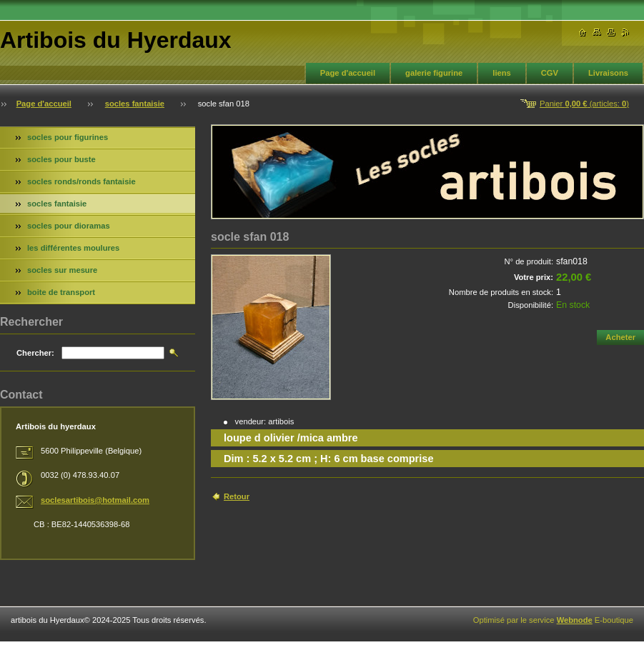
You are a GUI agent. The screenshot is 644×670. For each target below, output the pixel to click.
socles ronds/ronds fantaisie (81, 181)
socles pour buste (61, 159)
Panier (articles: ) (584, 104)
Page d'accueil (348, 73)
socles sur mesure (62, 270)
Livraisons (608, 73)
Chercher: (35, 353)
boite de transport (61, 292)
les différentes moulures (73, 248)
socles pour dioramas (69, 226)
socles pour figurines (68, 137)
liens (502, 73)
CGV (550, 73)
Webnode (575, 620)
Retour (237, 496)
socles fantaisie (135, 104)
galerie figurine (434, 73)
